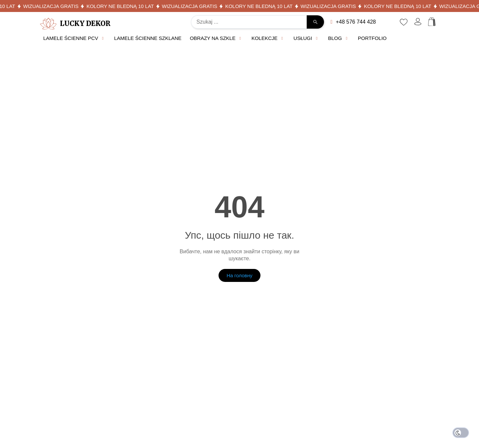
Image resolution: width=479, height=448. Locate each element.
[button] (75, 38)
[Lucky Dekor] (48, 24)
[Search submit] (315, 22)
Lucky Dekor (85, 23)
